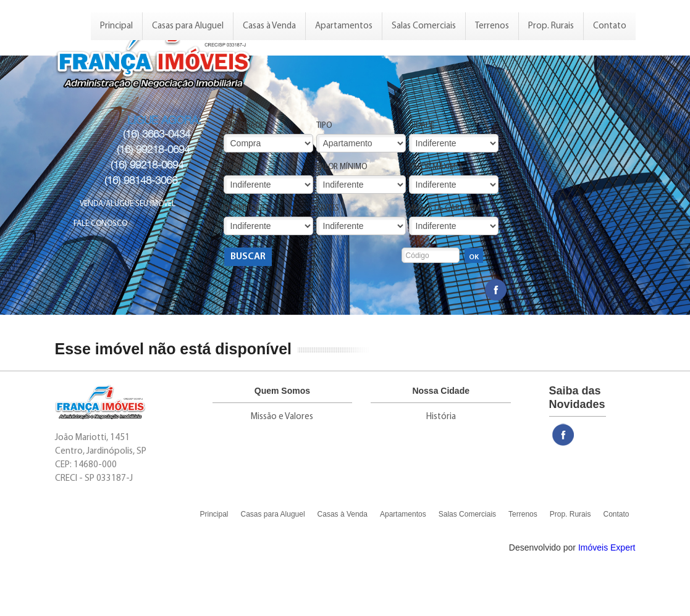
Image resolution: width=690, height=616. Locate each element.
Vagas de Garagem (444, 208)
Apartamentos (344, 26)
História (441, 417)
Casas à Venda (269, 26)
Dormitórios (248, 208)
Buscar (248, 257)
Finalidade (244, 126)
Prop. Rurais (551, 26)
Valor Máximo (435, 167)
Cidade (422, 126)
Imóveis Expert (607, 547)
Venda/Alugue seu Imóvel (128, 204)
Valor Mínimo (342, 167)
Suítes (328, 208)
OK (474, 257)
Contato (610, 26)
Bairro (236, 167)
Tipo (324, 126)
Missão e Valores (282, 417)
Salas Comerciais (424, 26)
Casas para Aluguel (188, 26)
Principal (116, 26)
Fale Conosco (100, 224)
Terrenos (492, 26)
